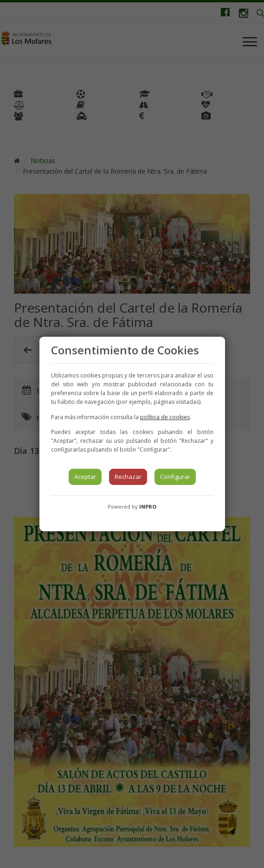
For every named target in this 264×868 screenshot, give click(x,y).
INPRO (148, 506)
